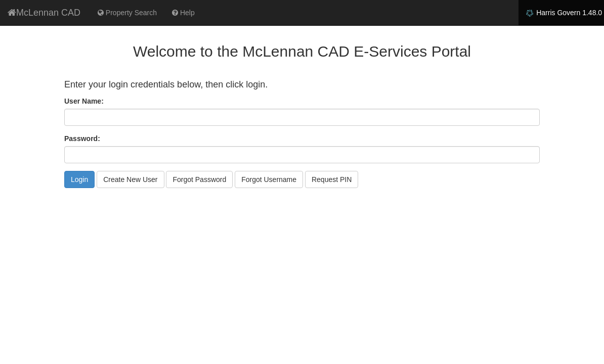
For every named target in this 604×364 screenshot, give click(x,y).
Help (183, 13)
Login (79, 179)
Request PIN (332, 179)
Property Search (127, 13)
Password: (82, 139)
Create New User (130, 179)
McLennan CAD (44, 13)
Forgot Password (199, 179)
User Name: (84, 101)
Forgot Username (269, 179)
